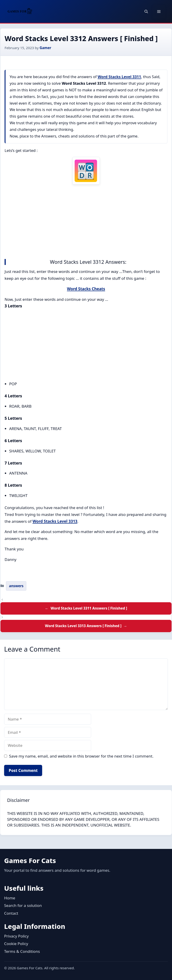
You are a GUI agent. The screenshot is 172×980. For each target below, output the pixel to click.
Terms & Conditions (22, 951)
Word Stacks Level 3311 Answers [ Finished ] (89, 608)
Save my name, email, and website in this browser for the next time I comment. (81, 756)
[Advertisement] (86, 221)
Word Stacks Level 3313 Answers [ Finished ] (83, 626)
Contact (11, 913)
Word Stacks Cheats (86, 289)
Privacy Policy (16, 936)
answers (16, 586)
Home (10, 898)
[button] (146, 11)
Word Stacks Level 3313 (55, 521)
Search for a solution (23, 905)
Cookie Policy (16, 944)
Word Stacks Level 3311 (119, 77)
